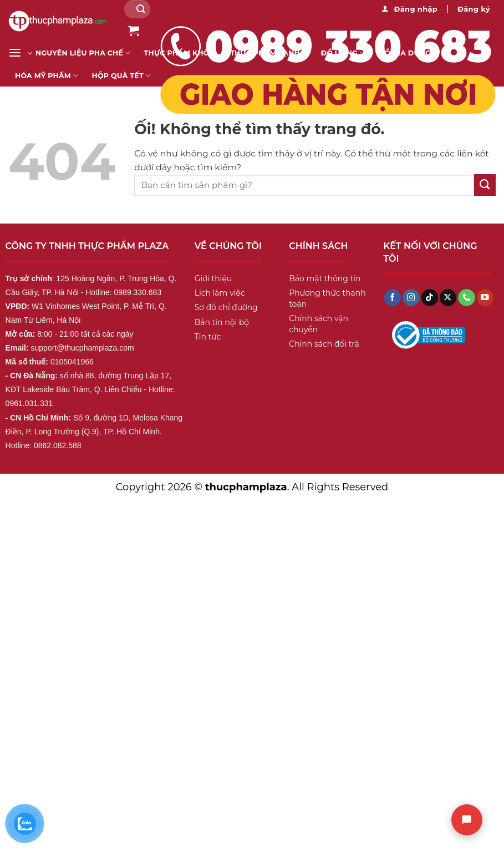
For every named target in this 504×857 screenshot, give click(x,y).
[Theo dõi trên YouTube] (485, 298)
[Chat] (467, 820)
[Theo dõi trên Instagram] (411, 298)
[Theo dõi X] (448, 298)
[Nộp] (141, 9)
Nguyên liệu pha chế (83, 53)
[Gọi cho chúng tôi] (466, 298)
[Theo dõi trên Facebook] (393, 298)
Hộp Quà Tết (122, 76)
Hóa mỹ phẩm (47, 76)
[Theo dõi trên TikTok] (430, 298)
